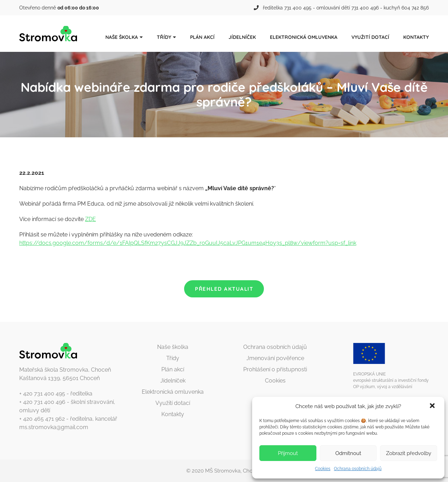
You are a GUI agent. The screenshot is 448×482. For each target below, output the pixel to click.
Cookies (323, 469)
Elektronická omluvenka (304, 37)
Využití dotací (370, 37)
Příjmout (288, 453)
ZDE (90, 219)
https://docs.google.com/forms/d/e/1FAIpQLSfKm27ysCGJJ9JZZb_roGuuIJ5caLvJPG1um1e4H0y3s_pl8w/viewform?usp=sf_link (188, 243)
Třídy (164, 37)
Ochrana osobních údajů (358, 469)
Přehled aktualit (224, 289)
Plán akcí (202, 37)
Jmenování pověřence (275, 358)
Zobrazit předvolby (409, 453)
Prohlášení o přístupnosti (275, 369)
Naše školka (122, 37)
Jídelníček (242, 37)
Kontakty (416, 37)
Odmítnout (348, 453)
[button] (433, 406)
